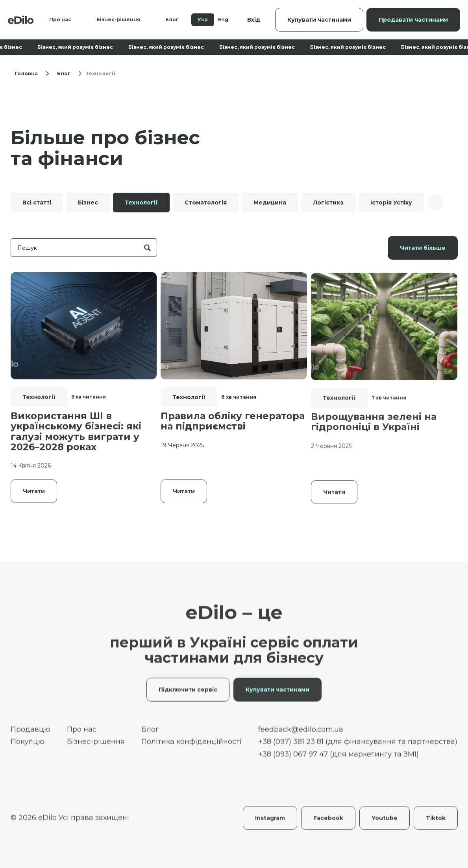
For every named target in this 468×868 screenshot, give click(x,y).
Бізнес (88, 203)
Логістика (328, 203)
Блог (172, 20)
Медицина (270, 203)
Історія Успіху (391, 203)
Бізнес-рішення (118, 20)
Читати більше (423, 248)
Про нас (60, 20)
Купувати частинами (319, 20)
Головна (26, 73)
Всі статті (37, 203)
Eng (223, 20)
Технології (141, 203)
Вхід (254, 20)
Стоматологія (206, 203)
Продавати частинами (413, 20)
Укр (203, 20)
